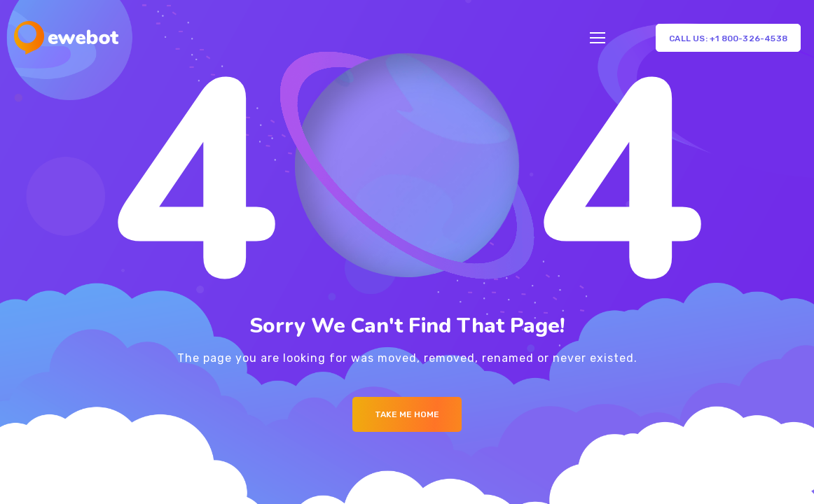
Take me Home (407, 414)
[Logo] (66, 38)
